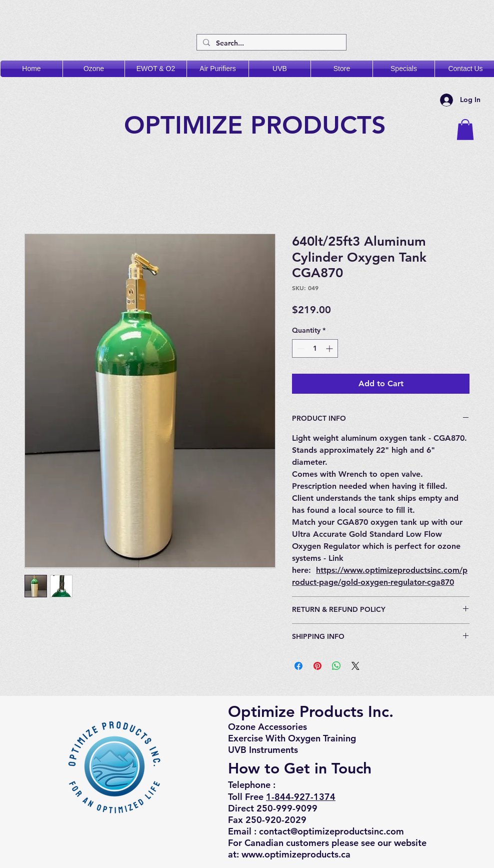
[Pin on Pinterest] (317, 666)
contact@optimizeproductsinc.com (331, 831)
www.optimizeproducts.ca (296, 854)
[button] (465, 130)
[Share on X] (355, 666)
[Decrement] (300, 348)
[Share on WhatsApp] (336, 666)
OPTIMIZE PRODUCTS (259, 125)
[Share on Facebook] (298, 666)
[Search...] (270, 44)
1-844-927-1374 (301, 797)
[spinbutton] (315, 348)
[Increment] (330, 348)
